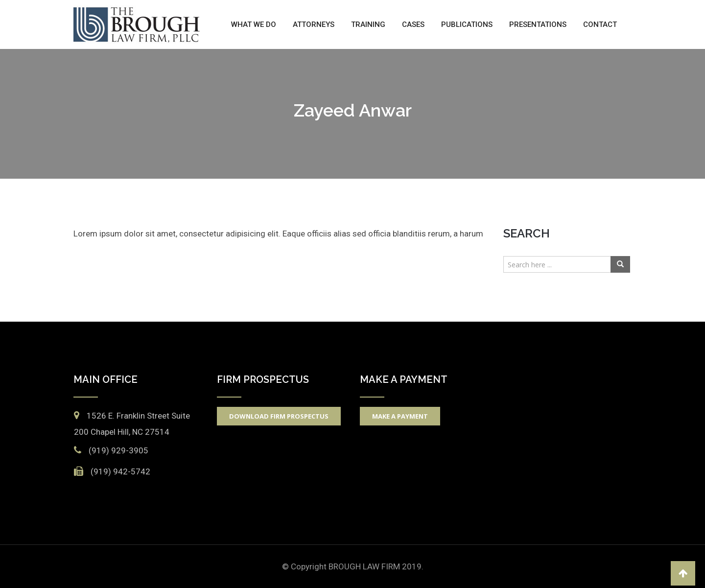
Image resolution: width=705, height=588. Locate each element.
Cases (413, 24)
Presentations (538, 24)
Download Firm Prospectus (279, 416)
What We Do (254, 24)
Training (368, 24)
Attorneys (314, 24)
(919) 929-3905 (118, 450)
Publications (467, 24)
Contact (600, 24)
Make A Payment (400, 416)
